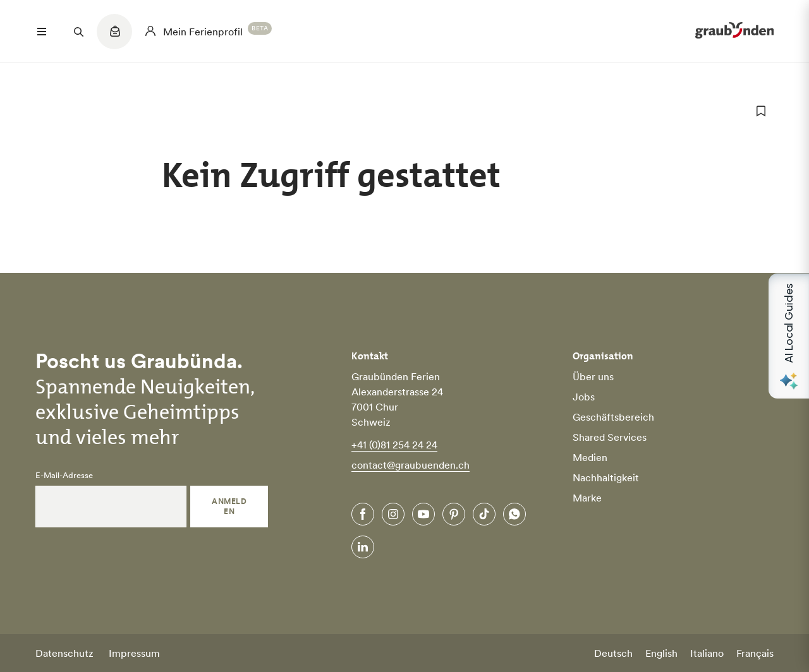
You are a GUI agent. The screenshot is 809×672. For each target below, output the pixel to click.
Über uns (593, 376)
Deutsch (613, 653)
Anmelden (229, 506)
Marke (587, 498)
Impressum (134, 653)
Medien (590, 457)
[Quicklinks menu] (114, 38)
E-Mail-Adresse (64, 476)
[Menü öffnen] (42, 32)
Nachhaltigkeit (606, 477)
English (661, 653)
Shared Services (610, 437)
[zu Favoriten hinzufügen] (761, 111)
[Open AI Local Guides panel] (789, 336)
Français (755, 653)
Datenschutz (64, 653)
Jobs (584, 397)
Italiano (707, 653)
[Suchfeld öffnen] (78, 32)
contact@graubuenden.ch (411, 465)
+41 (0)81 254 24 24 (394, 445)
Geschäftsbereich (613, 417)
